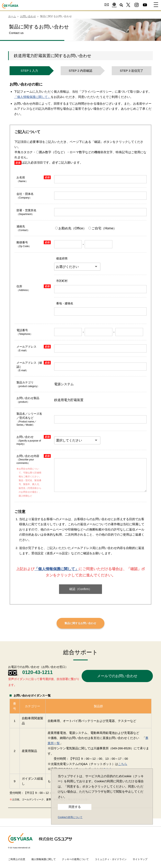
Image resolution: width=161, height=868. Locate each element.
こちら (123, 764)
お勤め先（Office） (71, 228)
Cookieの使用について (70, 817)
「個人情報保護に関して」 (32, 97)
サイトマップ (140, 859)
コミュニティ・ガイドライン (111, 859)
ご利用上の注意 (17, 859)
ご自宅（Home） (102, 228)
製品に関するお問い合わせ (80, 623)
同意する (75, 807)
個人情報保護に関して (44, 859)
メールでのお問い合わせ (117, 676)
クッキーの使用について (75, 859)
